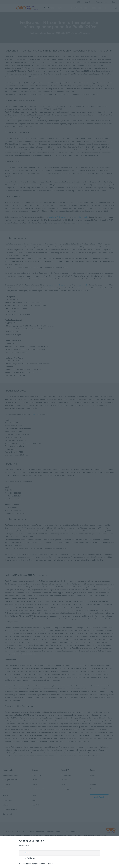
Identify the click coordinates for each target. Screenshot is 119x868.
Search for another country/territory (36, 864)
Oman (25, 853)
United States (28, 858)
